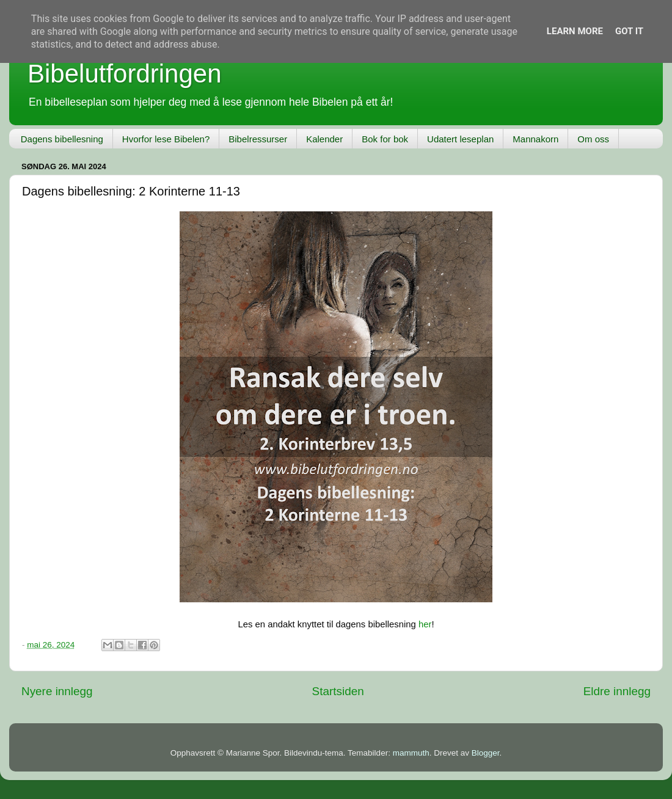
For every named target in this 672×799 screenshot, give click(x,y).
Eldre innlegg (617, 691)
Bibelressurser (258, 139)
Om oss (593, 139)
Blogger (486, 753)
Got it (629, 31)
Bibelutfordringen (125, 74)
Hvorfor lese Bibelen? (166, 139)
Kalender (324, 139)
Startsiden (338, 691)
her (425, 624)
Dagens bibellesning (62, 139)
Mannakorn (535, 139)
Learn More (575, 31)
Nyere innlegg (57, 691)
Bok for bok (385, 139)
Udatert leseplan (460, 139)
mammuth (411, 753)
